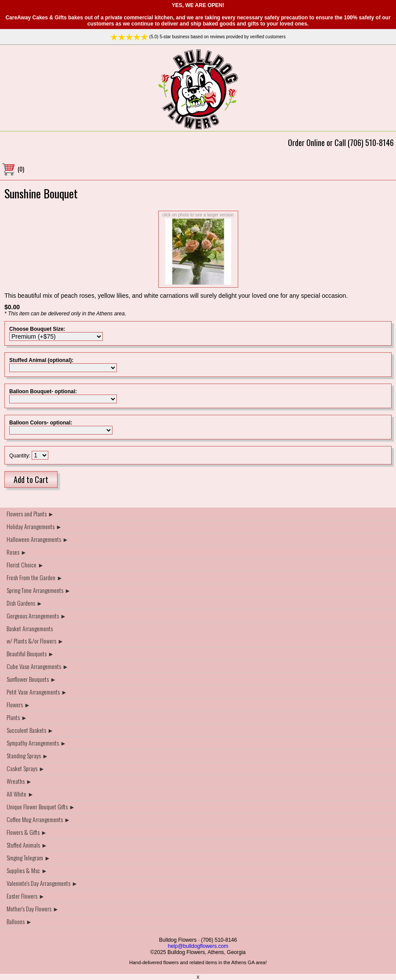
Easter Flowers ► (26, 896)
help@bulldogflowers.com (198, 946)
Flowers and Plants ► (30, 514)
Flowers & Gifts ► (27, 832)
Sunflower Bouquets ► (31, 679)
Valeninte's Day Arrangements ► (42, 883)
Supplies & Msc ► (27, 870)
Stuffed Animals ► (27, 845)
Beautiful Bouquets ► (30, 653)
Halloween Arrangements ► (38, 539)
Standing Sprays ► (27, 755)
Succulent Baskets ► (30, 730)
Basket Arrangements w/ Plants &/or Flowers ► (35, 634)
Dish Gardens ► (25, 603)
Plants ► (17, 717)
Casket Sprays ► (26, 768)
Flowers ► (18, 704)
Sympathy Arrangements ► (36, 743)
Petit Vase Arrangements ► (37, 692)
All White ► (20, 794)
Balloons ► (19, 921)
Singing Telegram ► (29, 857)
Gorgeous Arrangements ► (36, 616)
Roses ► (17, 552)
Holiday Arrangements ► (34, 526)
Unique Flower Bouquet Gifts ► (41, 806)
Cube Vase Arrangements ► (38, 666)
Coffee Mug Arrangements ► (38, 819)
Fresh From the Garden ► (35, 577)
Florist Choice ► (25, 565)
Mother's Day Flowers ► (33, 909)
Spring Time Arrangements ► (39, 590)
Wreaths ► (19, 781)
